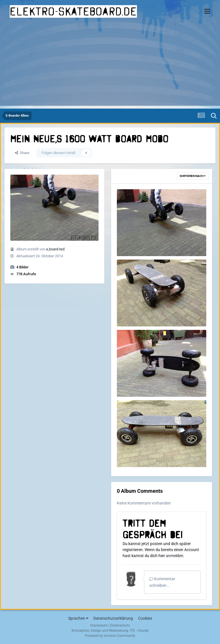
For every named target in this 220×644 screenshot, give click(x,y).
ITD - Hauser (139, 631)
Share (22, 153)
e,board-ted (55, 249)
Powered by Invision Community (110, 636)
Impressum (99, 625)
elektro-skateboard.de (73, 11)
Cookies (145, 618)
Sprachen (78, 618)
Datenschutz (120, 625)
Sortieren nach (193, 176)
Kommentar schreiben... (162, 582)
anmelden (175, 556)
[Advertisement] (110, 66)
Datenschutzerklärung (113, 618)
